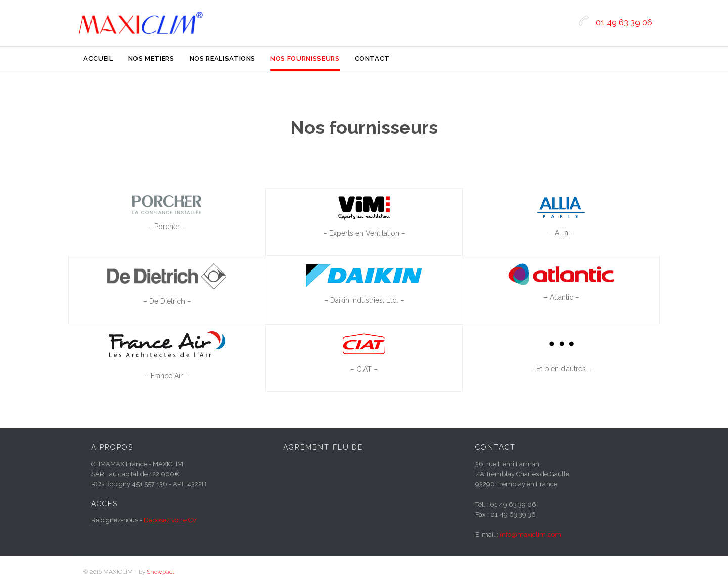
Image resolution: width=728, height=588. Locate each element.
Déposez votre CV (170, 520)
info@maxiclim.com (531, 535)
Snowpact (161, 572)
